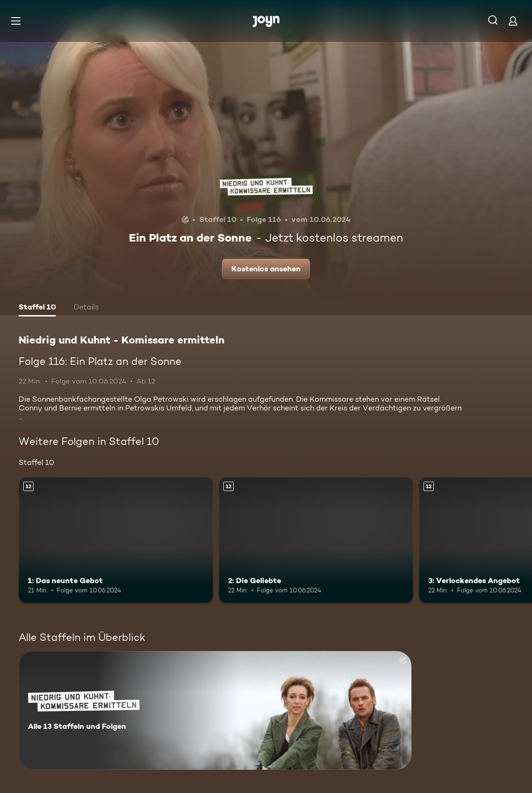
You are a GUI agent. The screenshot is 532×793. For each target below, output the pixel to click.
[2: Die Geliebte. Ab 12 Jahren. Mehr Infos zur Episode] (316, 540)
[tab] (37, 308)
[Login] (513, 21)
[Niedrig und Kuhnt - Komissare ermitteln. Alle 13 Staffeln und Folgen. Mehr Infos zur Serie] (215, 710)
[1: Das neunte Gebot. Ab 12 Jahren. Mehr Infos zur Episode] (116, 540)
